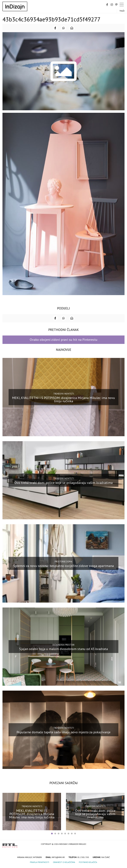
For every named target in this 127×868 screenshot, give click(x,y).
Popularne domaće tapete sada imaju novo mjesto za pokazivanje (63, 732)
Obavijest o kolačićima (64, 862)
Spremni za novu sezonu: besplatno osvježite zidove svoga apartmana (63, 566)
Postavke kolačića (88, 862)
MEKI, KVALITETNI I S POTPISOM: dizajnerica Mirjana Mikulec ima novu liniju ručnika (63, 399)
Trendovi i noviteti (64, 394)
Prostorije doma (63, 562)
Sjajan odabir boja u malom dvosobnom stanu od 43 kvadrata (63, 649)
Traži (122, 11)
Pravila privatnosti (40, 862)
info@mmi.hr (58, 857)
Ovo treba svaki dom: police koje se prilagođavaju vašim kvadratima (63, 483)
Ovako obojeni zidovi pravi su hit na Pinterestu (64, 340)
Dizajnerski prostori (63, 645)
